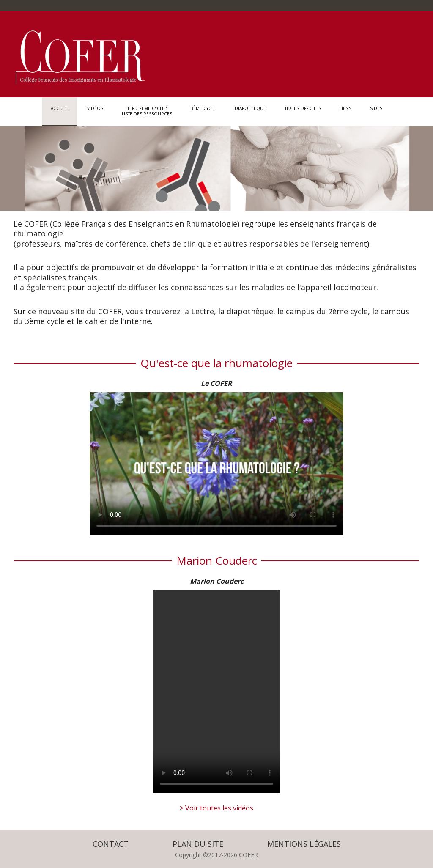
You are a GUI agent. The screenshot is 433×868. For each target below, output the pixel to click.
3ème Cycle (203, 111)
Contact (111, 844)
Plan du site (198, 844)
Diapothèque (250, 111)
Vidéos (95, 111)
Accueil (60, 111)
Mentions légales (304, 844)
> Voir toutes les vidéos (216, 808)
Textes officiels (303, 111)
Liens (345, 111)
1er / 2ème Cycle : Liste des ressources (147, 111)
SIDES (376, 111)
